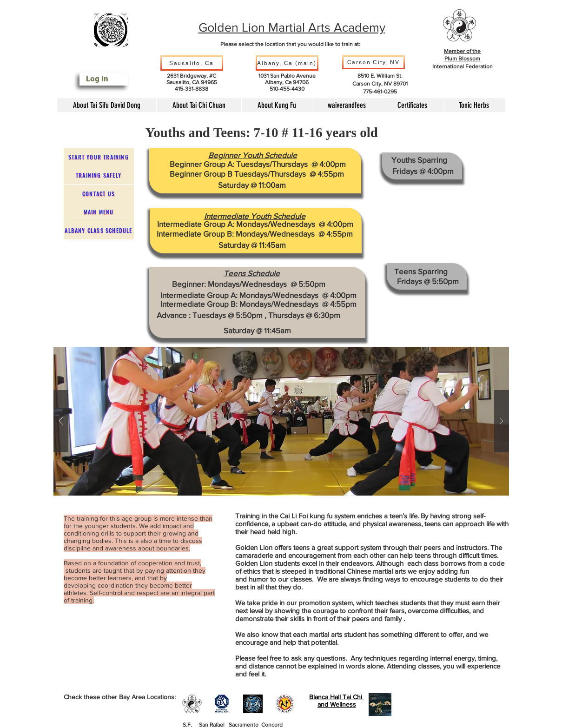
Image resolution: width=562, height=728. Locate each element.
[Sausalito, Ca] (192, 63)
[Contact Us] (99, 194)
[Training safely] (99, 175)
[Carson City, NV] (374, 62)
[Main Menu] (99, 212)
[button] (281, 421)
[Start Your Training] (99, 157)
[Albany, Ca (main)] (287, 63)
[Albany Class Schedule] (99, 230)
